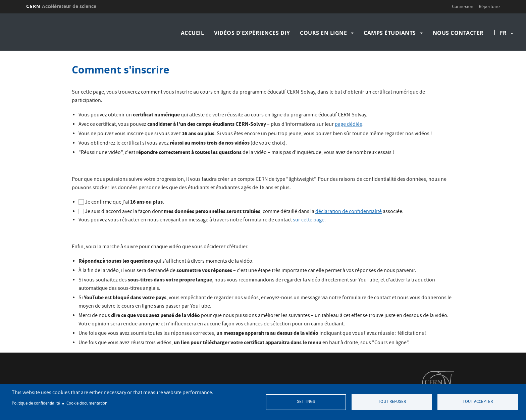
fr (503, 33)
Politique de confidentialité (36, 404)
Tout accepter (478, 402)
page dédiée (349, 125)
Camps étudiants (390, 33)
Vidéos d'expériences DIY (252, 33)
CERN (61, 6)
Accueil (193, 33)
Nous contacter (458, 33)
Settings (306, 402)
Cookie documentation (87, 404)
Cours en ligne (323, 33)
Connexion (463, 6)
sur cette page (309, 220)
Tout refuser (392, 402)
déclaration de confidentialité (349, 212)
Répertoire (489, 6)
